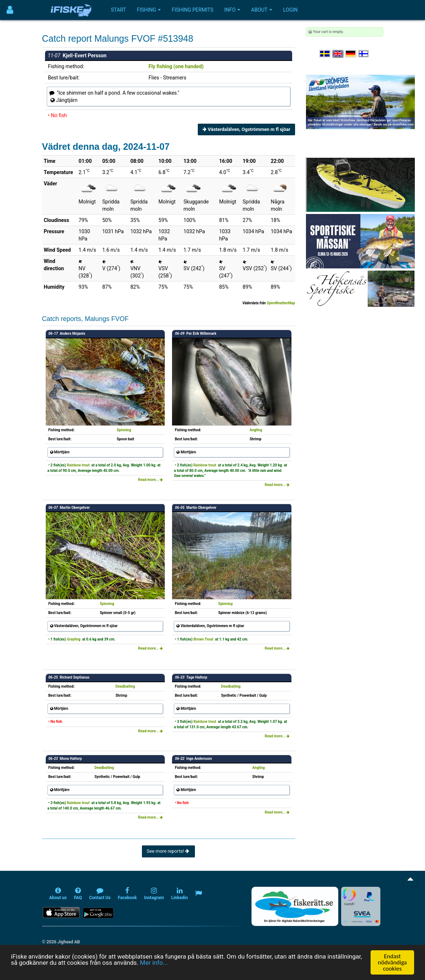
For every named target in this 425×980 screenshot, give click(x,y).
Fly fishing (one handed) (176, 66)
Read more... (151, 480)
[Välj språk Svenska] (325, 54)
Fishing (149, 10)
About (262, 10)
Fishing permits (192, 10)
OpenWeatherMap (281, 303)
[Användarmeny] (10, 10)
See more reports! (168, 851)
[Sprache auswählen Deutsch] (351, 54)
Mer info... (154, 963)
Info (232, 10)
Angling (256, 430)
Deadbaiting (125, 686)
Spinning (124, 430)
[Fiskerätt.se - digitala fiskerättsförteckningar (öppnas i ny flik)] (295, 906)
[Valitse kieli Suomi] (364, 54)
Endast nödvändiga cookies (392, 962)
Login (290, 10)
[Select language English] (338, 54)
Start (119, 10)
